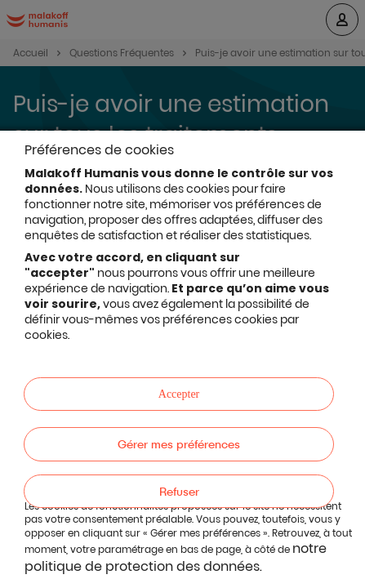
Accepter (179, 394)
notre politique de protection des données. (176, 557)
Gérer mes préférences (179, 444)
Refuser (179, 491)
